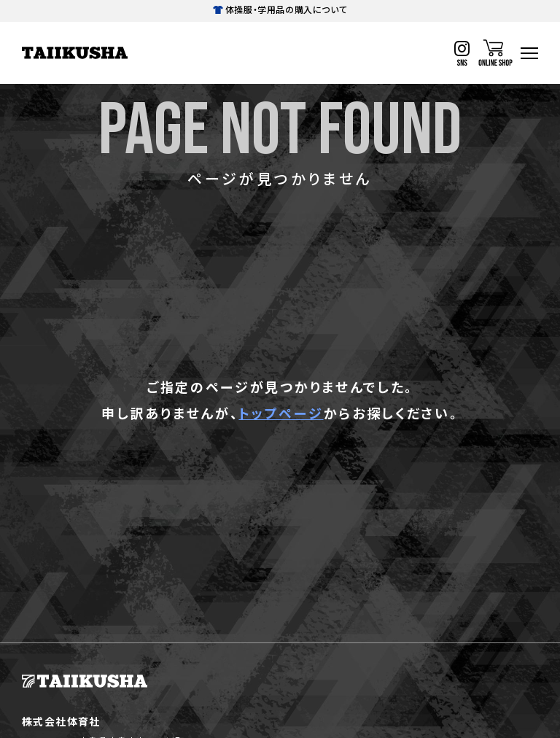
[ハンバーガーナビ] (529, 53)
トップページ (281, 413)
